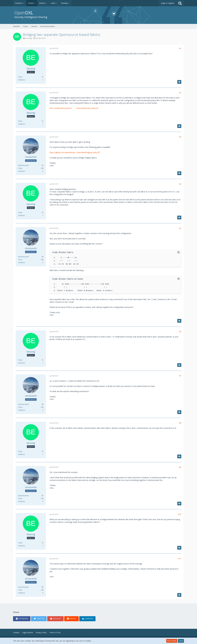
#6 (180, 332)
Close (181, 641)
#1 (180, 48)
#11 (180, 559)
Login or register (168, 3)
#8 (180, 423)
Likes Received (23, 165)
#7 (180, 376)
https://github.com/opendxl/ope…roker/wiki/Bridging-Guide (73, 152)
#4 (180, 184)
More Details (172, 641)
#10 (180, 514)
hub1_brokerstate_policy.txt (61, 108)
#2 (180, 93)
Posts (20, 77)
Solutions (21, 80)
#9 (180, 467)
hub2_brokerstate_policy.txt (87, 108)
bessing (29, 38)
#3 (180, 137)
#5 (180, 228)
